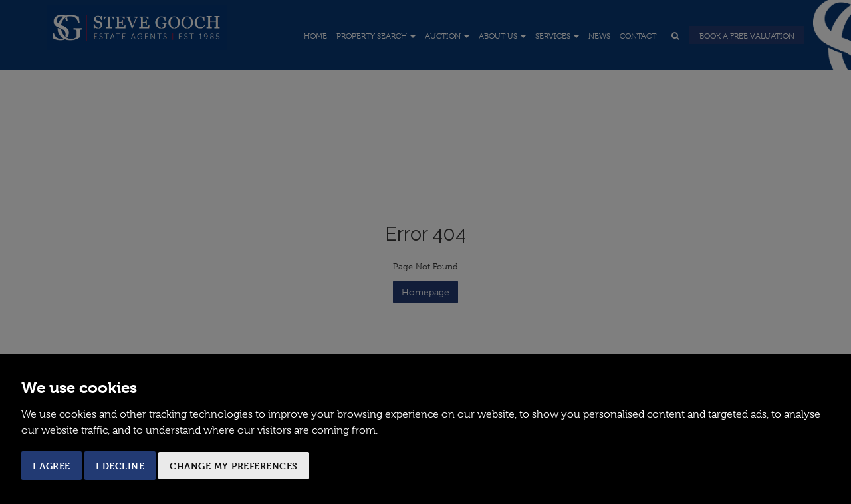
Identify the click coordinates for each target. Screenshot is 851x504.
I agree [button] (52, 466)
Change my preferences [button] (234, 466)
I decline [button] (120, 466)
